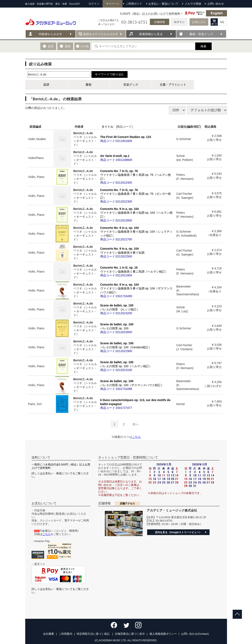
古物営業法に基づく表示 (130, 634)
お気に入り (199, 22)
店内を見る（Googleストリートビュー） (178, 532)
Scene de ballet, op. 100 (137, 309)
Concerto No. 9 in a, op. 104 (137, 215)
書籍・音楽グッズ (201, 34)
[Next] (135, 424)
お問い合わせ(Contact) (195, 634)
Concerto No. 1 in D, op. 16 (137, 271)
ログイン (179, 22)
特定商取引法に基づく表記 (94, 634)
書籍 (88, 85)
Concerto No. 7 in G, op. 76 (137, 177)
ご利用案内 (65, 634)
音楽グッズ (131, 85)
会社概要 (49, 634)
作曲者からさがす (50, 34)
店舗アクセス (127, 504)
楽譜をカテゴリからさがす (101, 34)
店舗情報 (160, 22)
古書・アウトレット (173, 85)
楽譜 (46, 85)
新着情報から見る (151, 34)
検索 (203, 46)
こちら (136, 437)
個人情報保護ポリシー (163, 634)
